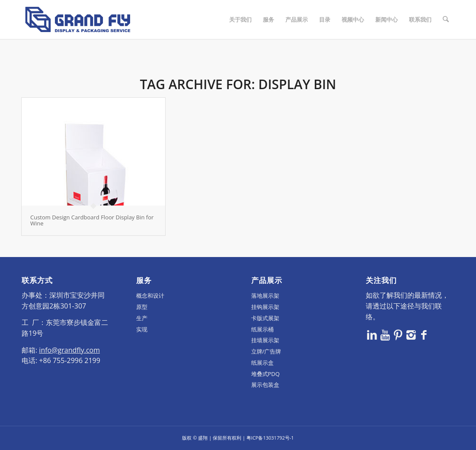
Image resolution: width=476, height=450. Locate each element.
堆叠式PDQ (265, 374)
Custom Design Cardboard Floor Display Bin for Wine (92, 220)
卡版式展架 (265, 318)
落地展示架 (265, 296)
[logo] (78, 19)
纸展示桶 (262, 329)
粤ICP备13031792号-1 (270, 438)
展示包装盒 (265, 385)
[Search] (446, 19)
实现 (142, 329)
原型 (142, 307)
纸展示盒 (262, 363)
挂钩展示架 (265, 307)
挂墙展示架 (265, 340)
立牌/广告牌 (266, 351)
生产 (142, 318)
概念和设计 (150, 296)
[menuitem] (241, 19)
